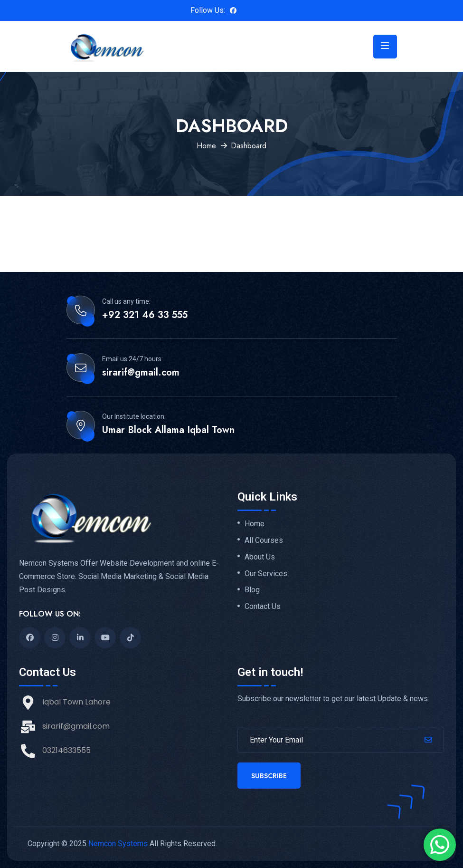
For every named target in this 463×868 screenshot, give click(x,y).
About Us (260, 557)
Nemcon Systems (118, 844)
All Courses (264, 540)
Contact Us (263, 607)
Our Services (266, 574)
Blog (252, 590)
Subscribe (269, 776)
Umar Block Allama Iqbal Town (168, 430)
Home (206, 146)
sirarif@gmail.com (141, 373)
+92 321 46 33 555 (145, 315)
